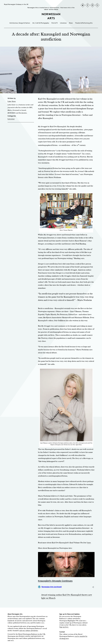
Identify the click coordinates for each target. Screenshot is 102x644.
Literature (63, 23)
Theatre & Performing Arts (84, 23)
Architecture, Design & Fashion (20, 23)
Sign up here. (64, 627)
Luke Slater (12, 101)
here (89, 543)
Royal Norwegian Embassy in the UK (16, 4)
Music (71, 23)
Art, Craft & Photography (41, 23)
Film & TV (55, 23)
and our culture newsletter (29, 631)
